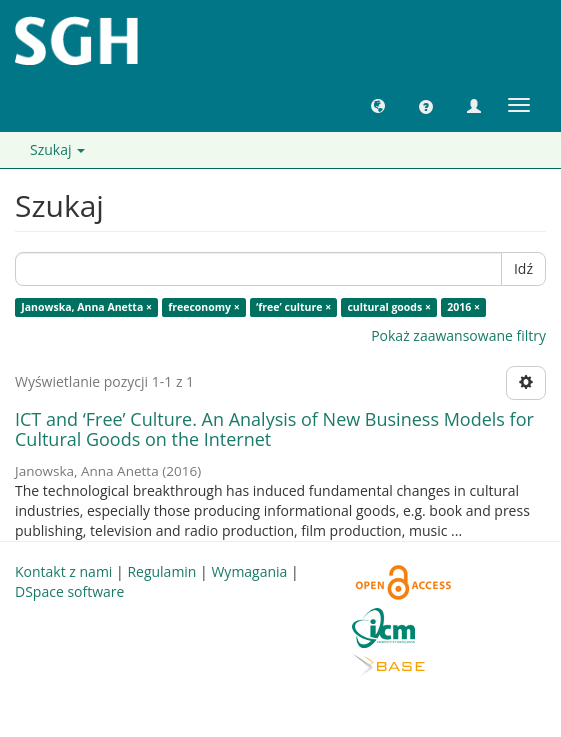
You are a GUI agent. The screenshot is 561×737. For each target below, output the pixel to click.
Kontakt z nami (63, 571)
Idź (523, 268)
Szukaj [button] (57, 149)
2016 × (463, 307)
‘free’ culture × (293, 307)
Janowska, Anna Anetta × (86, 307)
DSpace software (69, 591)
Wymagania (249, 571)
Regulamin (161, 571)
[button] (378, 105)
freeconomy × (204, 307)
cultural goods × (389, 307)
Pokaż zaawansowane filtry (458, 335)
